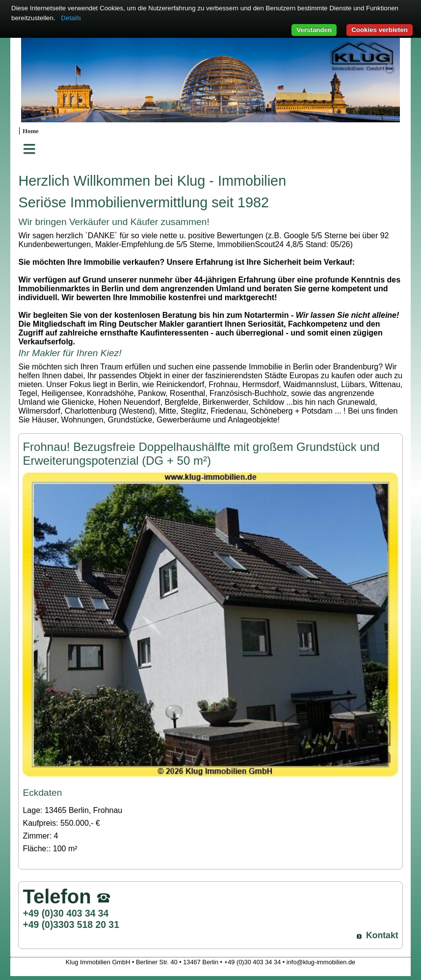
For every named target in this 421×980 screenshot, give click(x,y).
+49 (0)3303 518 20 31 (71, 924)
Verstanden (314, 30)
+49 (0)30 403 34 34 (66, 913)
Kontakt (382, 935)
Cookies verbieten (380, 30)
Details (71, 18)
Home (31, 131)
